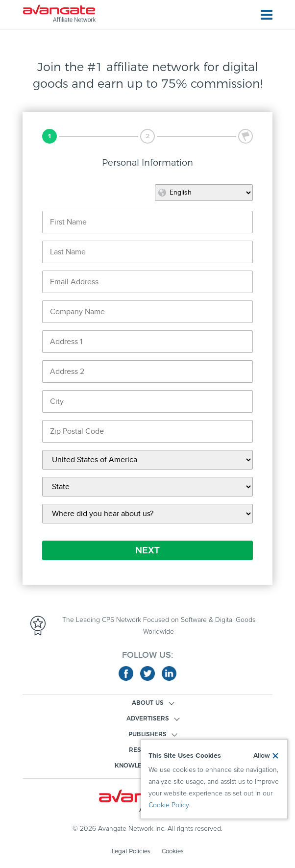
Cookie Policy (169, 805)
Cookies (172, 851)
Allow (262, 756)
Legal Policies (131, 851)
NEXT (147, 550)
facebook (126, 673)
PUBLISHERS (147, 734)
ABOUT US (148, 703)
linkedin (169, 673)
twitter (147, 673)
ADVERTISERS (148, 718)
